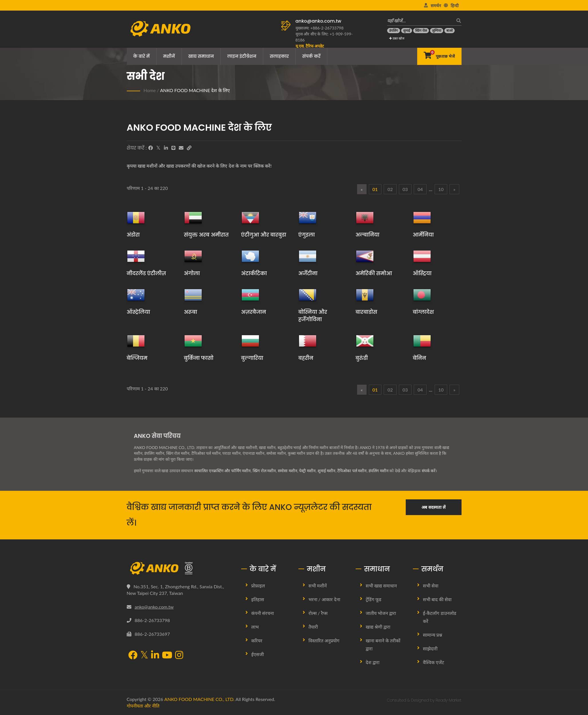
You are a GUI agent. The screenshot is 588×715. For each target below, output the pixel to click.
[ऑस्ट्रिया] (422, 256)
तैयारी (313, 627)
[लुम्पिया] (437, 31)
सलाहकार (279, 56)
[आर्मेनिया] (422, 218)
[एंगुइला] (308, 218)
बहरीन (306, 358)
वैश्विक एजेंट (433, 662)
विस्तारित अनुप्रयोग (324, 640)
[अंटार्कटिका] (250, 256)
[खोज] (457, 20)
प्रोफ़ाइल (258, 586)
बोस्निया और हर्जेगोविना (313, 316)
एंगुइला (307, 235)
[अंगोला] (193, 256)
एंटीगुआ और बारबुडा (264, 235)
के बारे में (142, 56)
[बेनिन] (422, 341)
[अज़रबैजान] (250, 295)
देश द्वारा (373, 662)
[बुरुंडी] (365, 341)
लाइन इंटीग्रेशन (242, 56)
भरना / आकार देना (324, 599)
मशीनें (169, 56)
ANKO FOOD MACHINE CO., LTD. (199, 699)
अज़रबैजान (254, 312)
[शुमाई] (407, 31)
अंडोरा (133, 235)
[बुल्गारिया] (250, 341)
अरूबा (191, 312)
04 (420, 189)
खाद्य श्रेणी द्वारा (378, 627)
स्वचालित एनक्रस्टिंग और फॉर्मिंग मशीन (222, 471)
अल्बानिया (368, 235)
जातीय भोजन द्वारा (381, 613)
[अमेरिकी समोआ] (365, 256)
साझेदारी (430, 649)
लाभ (255, 627)
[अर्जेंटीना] (308, 256)
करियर (257, 640)
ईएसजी (258, 654)
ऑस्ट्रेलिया (138, 312)
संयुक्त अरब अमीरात (206, 235)
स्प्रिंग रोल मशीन (264, 471)
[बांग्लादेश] (422, 295)
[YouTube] (167, 656)
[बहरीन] (308, 341)
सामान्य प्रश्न (432, 635)
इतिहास (258, 599)
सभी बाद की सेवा (437, 599)
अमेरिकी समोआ (374, 273)
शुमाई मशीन (327, 471)
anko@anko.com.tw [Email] (154, 607)
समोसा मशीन (288, 471)
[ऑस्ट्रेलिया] (136, 295)
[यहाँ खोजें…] (420, 20)
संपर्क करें (311, 56)
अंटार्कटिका (254, 273)
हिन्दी (455, 5)
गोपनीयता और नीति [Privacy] (143, 706)
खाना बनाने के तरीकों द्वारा (383, 645)
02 (390, 189)
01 (375, 189)
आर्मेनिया (423, 235)
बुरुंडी (362, 358)
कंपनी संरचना (263, 613)
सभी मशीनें (318, 586)
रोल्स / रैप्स (318, 613)
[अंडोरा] (136, 218)
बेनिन (420, 358)
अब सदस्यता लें (433, 507)
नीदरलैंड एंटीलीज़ (146, 273)
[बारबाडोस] (365, 295)
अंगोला (192, 273)
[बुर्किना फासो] (193, 341)
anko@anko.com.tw (318, 21)
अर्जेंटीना (308, 273)
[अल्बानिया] (365, 218)
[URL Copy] (189, 148)
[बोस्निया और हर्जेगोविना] (308, 295)
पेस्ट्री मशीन (307, 471)
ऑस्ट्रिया (422, 273)
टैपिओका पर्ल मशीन (352, 471)
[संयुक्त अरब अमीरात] (193, 218)
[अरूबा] (193, 295)
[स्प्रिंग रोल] (421, 31)
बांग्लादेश (423, 312)
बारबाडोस (367, 312)
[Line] (173, 148)
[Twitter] (158, 148)
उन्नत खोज (397, 38)
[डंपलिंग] (394, 31)
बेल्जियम (137, 358)
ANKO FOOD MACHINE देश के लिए (195, 90)
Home (150, 90)
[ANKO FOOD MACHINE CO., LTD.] (180, 568)
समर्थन (436, 5)
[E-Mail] (181, 148)
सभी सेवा (431, 586)
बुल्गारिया (252, 358)
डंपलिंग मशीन (379, 471)
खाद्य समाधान (201, 56)
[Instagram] (179, 656)
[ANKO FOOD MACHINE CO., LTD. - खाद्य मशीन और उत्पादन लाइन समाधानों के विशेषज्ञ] (160, 27)
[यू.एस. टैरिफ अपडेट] (310, 46)
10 (441, 189)
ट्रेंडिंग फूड (374, 599)
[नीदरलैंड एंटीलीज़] (136, 256)
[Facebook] (151, 148)
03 (405, 189)
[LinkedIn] (166, 148)
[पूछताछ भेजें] (439, 56)
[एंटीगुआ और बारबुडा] (250, 218)
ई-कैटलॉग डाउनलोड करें (440, 617)
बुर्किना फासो (199, 358)
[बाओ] (450, 31)
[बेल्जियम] (136, 341)
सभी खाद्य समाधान (381, 586)
